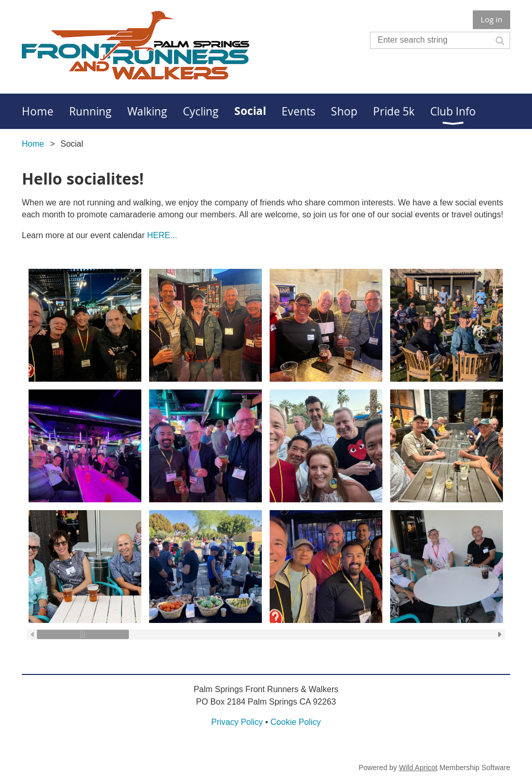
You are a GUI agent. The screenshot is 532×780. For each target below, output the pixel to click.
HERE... (162, 235)
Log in (491, 19)
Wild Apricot (418, 768)
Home (33, 144)
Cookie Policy (296, 722)
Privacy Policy (237, 722)
